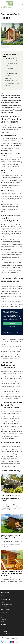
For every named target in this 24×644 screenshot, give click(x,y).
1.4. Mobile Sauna (10, 68)
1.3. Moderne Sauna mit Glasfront (13, 67)
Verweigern (12, 327)
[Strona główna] (7, 5)
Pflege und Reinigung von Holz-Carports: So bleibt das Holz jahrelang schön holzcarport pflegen (11, 498)
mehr (12, 330)
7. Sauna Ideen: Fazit (9, 87)
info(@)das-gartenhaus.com (10, 633)
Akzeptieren (12, 324)
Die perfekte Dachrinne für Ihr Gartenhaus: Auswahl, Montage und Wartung (11, 537)
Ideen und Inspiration (5, 47)
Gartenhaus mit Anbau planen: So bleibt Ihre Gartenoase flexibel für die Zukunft (12, 573)
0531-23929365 (4, 631)
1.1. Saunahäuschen (10, 62)
